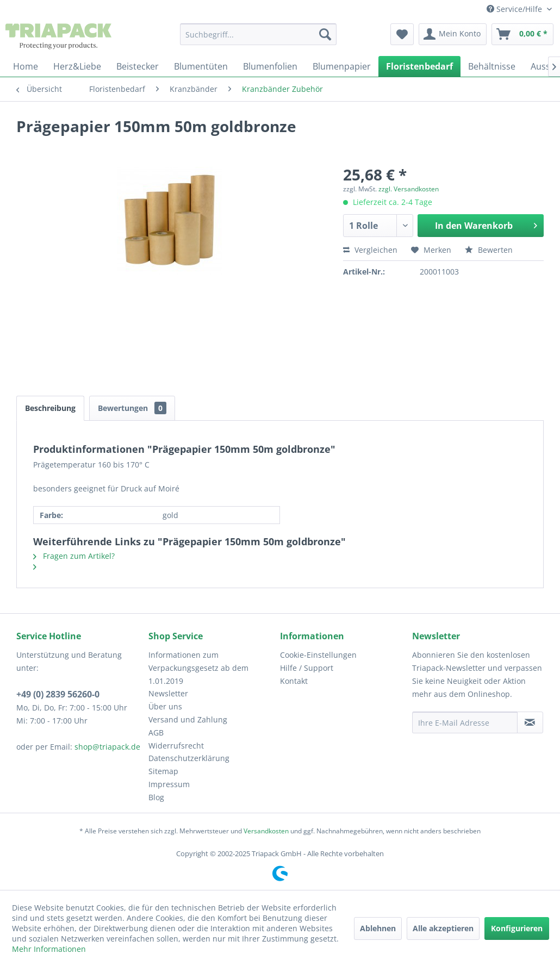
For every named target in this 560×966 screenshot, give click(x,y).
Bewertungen (132, 408)
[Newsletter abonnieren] (530, 722)
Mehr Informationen (49, 949)
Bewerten (489, 250)
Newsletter (168, 693)
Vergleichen (370, 250)
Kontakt (294, 681)
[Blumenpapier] (342, 66)
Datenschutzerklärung (189, 758)
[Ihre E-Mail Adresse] (465, 722)
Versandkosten (266, 831)
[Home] (26, 66)
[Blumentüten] (201, 66)
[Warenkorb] (522, 34)
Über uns (165, 706)
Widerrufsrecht (176, 746)
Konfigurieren (517, 928)
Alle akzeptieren (443, 928)
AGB (156, 733)
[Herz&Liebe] (77, 66)
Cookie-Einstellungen (318, 655)
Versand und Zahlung (188, 719)
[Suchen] (325, 34)
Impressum (169, 784)
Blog (156, 797)
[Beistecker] (138, 66)
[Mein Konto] (453, 34)
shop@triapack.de (107, 747)
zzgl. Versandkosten (409, 189)
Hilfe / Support (307, 668)
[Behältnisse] (492, 66)
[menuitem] (258, 34)
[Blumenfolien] (270, 66)
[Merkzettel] (402, 34)
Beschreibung (50, 408)
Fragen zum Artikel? (74, 556)
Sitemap (163, 771)
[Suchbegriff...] (258, 34)
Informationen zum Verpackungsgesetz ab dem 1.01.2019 (198, 668)
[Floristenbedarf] (419, 66)
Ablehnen (378, 928)
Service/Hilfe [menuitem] (515, 9)
